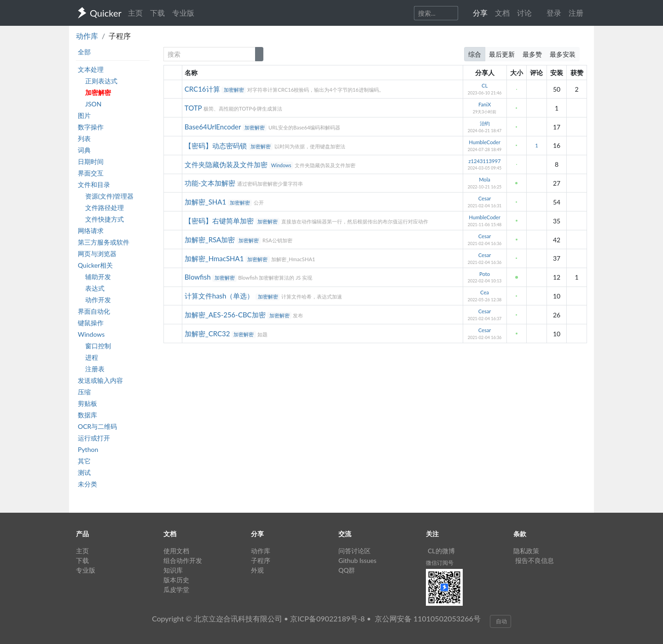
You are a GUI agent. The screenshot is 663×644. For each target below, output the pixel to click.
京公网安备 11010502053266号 (428, 618)
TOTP (194, 108)
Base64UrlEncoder (214, 127)
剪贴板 (87, 403)
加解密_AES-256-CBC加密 (226, 315)
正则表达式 (101, 81)
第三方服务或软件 (104, 242)
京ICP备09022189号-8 (327, 618)
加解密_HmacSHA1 (215, 258)
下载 (157, 13)
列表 (84, 138)
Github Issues (358, 560)
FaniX (485, 104)
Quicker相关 (95, 265)
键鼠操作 (91, 323)
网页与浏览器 (97, 254)
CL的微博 (441, 551)
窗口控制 (98, 346)
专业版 (183, 13)
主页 (135, 13)
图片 (84, 115)
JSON (93, 104)
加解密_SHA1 (206, 202)
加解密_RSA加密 (211, 240)
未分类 (87, 484)
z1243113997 (485, 161)
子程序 (261, 560)
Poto (485, 274)
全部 (84, 52)
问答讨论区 (355, 551)
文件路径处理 (105, 208)
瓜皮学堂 (176, 589)
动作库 (87, 36)
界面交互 (91, 173)
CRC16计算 (203, 89)
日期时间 (91, 161)
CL (485, 85)
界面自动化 (94, 311)
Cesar (485, 198)
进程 (92, 357)
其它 (84, 461)
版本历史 (176, 580)
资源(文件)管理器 (109, 196)
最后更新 (502, 54)
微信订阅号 (440, 563)
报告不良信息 (535, 560)
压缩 (84, 392)
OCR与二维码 (97, 426)
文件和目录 (94, 184)
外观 (257, 570)
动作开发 (98, 300)
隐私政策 (526, 551)
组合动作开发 (183, 560)
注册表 (95, 369)
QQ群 (347, 570)
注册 (576, 13)
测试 (84, 472)
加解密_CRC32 (208, 334)
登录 (554, 13)
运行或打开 (94, 438)
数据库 (87, 415)
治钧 (485, 123)
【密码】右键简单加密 (220, 221)
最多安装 (563, 54)
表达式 (95, 288)
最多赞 (532, 54)
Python (88, 449)
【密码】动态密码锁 (217, 146)
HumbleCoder (485, 142)
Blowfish (199, 277)
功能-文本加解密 (211, 183)
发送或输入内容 (100, 380)
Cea (485, 292)
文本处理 (91, 69)
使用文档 (176, 551)
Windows (91, 334)
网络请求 (91, 231)
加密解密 (98, 92)
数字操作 (91, 127)
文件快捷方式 (105, 219)
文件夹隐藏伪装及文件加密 (227, 164)
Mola (485, 179)
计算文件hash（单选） (220, 296)
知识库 (173, 570)
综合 (475, 54)
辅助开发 (98, 277)
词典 (84, 150)
